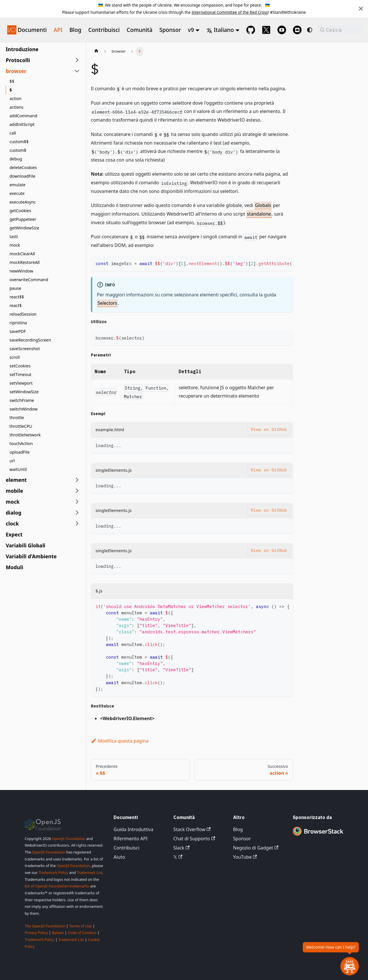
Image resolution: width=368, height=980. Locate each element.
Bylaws (58, 933)
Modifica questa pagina (120, 741)
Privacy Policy (36, 933)
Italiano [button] (220, 30)
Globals (263, 205)
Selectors (107, 303)
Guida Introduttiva (133, 829)
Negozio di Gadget (256, 848)
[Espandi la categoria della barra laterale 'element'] (77, 480)
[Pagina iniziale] (96, 51)
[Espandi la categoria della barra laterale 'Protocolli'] (77, 60)
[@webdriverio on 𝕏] (266, 30)
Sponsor (170, 30)
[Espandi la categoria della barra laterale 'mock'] (77, 502)
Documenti (32, 30)
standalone (259, 214)
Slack (181, 848)
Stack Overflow (192, 829)
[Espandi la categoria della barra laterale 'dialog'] (77, 513)
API (58, 30)
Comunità (140, 30)
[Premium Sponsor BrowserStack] (318, 836)
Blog (75, 30)
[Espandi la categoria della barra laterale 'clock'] (77, 523)
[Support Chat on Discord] (297, 30)
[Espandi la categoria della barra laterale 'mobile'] (77, 491)
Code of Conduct (82, 933)
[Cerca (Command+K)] (340, 30)
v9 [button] (191, 30)
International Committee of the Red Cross (230, 12)
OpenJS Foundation (69, 839)
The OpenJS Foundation (45, 926)
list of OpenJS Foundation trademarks (57, 886)
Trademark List (90, 872)
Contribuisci (104, 30)
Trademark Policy (53, 872)
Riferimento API (131, 839)
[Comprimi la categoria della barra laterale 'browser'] (77, 71)
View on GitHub (269, 429)
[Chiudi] (361, 9)
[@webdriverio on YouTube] (282, 30)
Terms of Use (80, 926)
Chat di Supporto (194, 839)
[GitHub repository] (251, 30)
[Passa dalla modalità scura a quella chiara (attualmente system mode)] (310, 30)
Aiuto (119, 857)
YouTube (245, 857)
